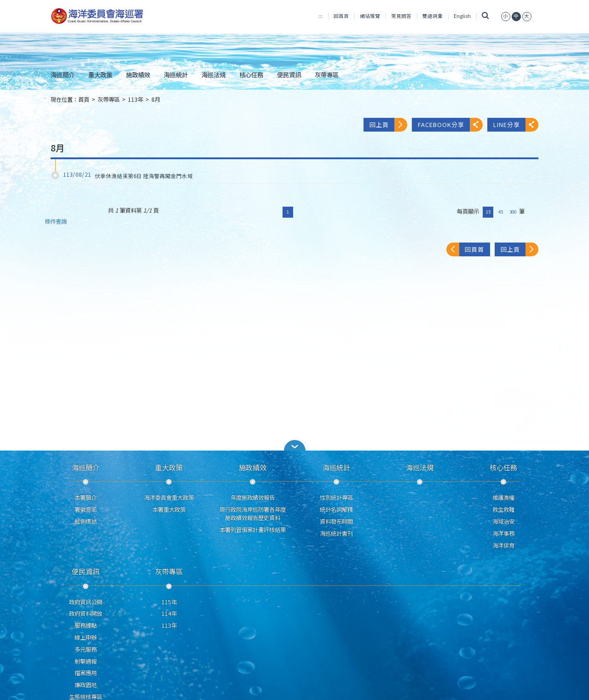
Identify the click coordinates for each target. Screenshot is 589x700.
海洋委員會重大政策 (169, 498)
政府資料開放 (86, 613)
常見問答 (401, 16)
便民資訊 (289, 75)
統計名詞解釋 (336, 509)
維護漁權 (503, 498)
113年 (136, 99)
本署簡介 (86, 498)
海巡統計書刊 (336, 533)
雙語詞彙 (433, 16)
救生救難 (503, 509)
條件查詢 (56, 222)
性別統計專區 (336, 498)
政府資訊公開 (86, 602)
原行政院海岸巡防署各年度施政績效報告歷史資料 (253, 514)
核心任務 (251, 75)
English (462, 16)
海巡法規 (214, 75)
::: (320, 16)
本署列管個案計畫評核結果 (253, 530)
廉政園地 (86, 685)
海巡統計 (176, 75)
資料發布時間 (336, 521)
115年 (169, 602)
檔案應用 (86, 673)
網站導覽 (370, 16)
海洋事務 (503, 533)
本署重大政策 (169, 509)
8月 (156, 99)
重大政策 (100, 75)
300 (513, 212)
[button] (294, 445)
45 (501, 212)
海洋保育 (503, 545)
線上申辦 (86, 637)
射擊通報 (86, 661)
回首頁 (341, 16)
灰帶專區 (327, 75)
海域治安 (503, 521)
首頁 (84, 99)
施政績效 (138, 75)
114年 (169, 613)
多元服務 (86, 649)
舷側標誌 (86, 521)
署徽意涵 (86, 509)
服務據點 (86, 625)
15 (488, 212)
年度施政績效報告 (253, 498)
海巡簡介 (63, 75)
